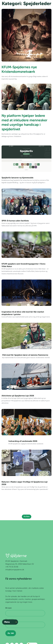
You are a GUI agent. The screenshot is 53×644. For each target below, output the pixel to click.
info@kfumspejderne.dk (15, 570)
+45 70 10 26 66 (12, 567)
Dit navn (8, 608)
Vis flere (27, 517)
